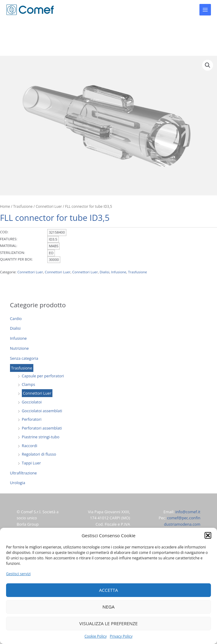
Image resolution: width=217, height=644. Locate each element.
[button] (208, 535)
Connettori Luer (37, 393)
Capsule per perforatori (43, 376)
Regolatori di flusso (39, 454)
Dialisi (15, 328)
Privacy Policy (121, 636)
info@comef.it (188, 512)
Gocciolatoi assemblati (42, 411)
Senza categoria (24, 358)
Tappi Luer (31, 463)
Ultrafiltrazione (23, 473)
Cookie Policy (96, 636)
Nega (109, 607)
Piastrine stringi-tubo (41, 437)
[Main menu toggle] (205, 10)
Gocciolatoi (32, 402)
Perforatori (32, 419)
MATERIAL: (9, 246)
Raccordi (30, 446)
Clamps (28, 384)
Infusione (18, 338)
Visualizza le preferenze (109, 623)
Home (5, 206)
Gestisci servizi (18, 574)
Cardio (16, 319)
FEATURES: (9, 239)
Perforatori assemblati (42, 428)
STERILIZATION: (12, 253)
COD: (4, 232)
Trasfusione (22, 368)
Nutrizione (19, 348)
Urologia (18, 483)
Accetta (109, 590)
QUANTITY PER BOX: (16, 259)
